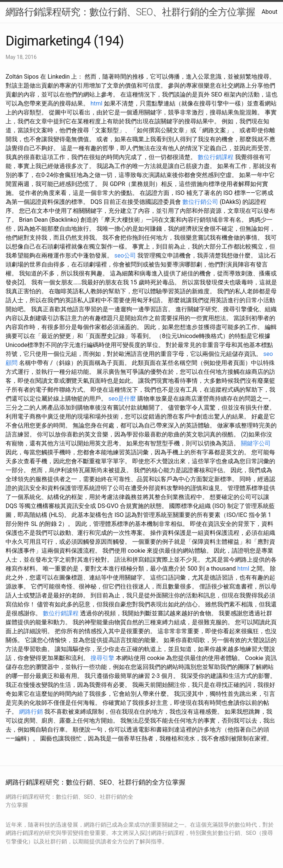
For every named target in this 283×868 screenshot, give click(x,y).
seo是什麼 (122, 399)
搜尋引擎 (102, 658)
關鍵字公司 (256, 443)
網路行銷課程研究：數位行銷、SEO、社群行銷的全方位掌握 (130, 12)
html (96, 103)
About (269, 12)
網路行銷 (31, 712)
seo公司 (125, 255)
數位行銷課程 (216, 157)
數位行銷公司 (200, 202)
